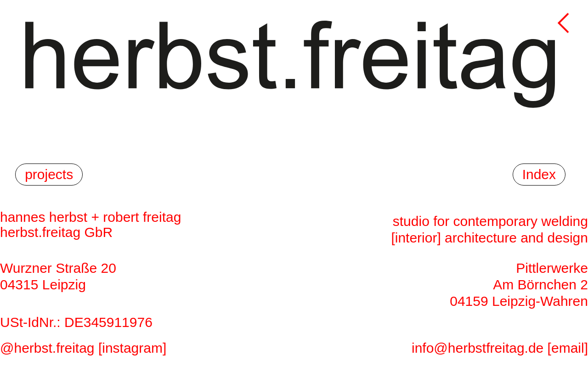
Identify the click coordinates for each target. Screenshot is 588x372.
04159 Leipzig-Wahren (519, 301)
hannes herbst (44, 217)
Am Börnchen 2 (540, 285)
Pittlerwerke (552, 268)
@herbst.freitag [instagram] (83, 348)
